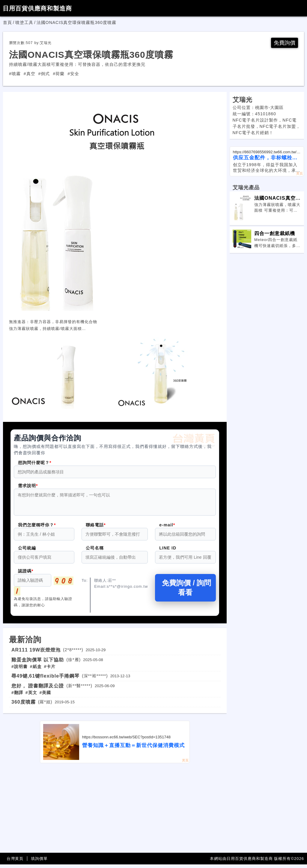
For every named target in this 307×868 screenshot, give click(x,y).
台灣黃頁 (15, 862)
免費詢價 (285, 43)
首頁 (7, 22)
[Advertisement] (115, 812)
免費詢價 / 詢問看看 (185, 591)
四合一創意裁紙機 (275, 233)
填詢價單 (39, 862)
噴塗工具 (24, 22)
